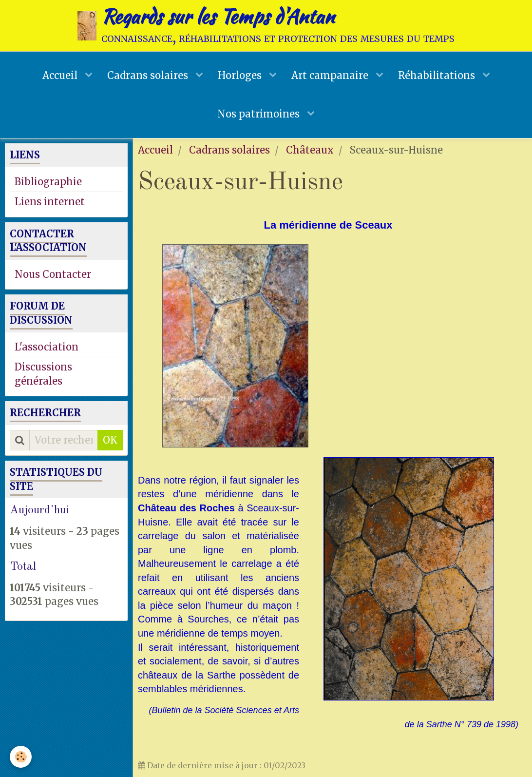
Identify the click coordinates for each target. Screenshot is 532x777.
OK (110, 440)
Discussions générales (43, 374)
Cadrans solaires (149, 75)
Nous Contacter (53, 274)
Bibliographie (48, 182)
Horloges (241, 75)
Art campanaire (331, 75)
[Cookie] (21, 757)
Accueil (61, 75)
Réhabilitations (438, 75)
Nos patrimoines (260, 114)
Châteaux (310, 150)
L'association (47, 347)
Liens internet (50, 202)
